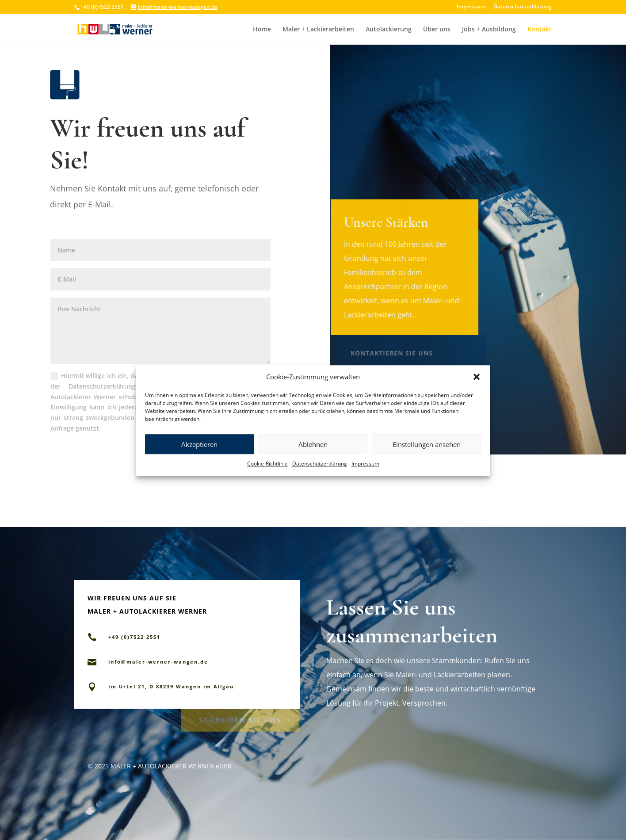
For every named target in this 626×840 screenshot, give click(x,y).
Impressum (365, 475)
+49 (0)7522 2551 (401, 375)
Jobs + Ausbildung (489, 30)
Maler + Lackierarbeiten (318, 30)
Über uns (437, 30)
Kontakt (540, 30)
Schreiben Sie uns (240, 718)
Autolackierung (389, 30)
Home (262, 30)
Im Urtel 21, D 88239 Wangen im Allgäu (171, 686)
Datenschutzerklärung (320, 475)
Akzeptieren (199, 455)
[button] (477, 388)
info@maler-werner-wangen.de (158, 662)
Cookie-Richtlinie (267, 475)
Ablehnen (313, 455)
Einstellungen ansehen (427, 455)
